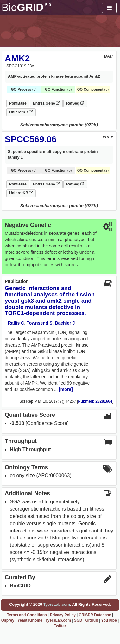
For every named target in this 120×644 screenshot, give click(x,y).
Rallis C (16, 323)
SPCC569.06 (31, 139)
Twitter (60, 626)
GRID (26, 7)
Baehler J (65, 323)
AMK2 (17, 58)
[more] (66, 389)
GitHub (92, 620)
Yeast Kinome (30, 620)
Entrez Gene (46, 103)
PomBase (18, 103)
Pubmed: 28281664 (95, 401)
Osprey (8, 620)
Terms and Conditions (27, 615)
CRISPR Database (95, 615)
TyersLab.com (56, 605)
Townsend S (39, 323)
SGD (78, 620)
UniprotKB (21, 112)
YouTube (109, 620)
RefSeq (75, 103)
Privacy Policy (63, 615)
